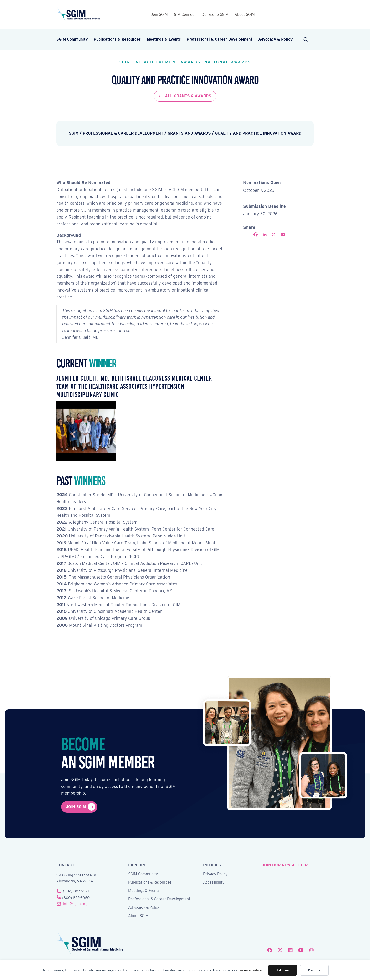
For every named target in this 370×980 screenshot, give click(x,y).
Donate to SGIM (215, 14)
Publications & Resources (117, 39)
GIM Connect (185, 14)
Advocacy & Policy (275, 39)
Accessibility (214, 883)
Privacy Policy (215, 874)
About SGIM (245, 14)
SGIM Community (72, 39)
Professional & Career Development (219, 39)
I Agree (283, 970)
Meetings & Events (164, 39)
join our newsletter (285, 865)
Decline (314, 970)
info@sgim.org (75, 904)
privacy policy (250, 970)
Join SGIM (159, 14)
